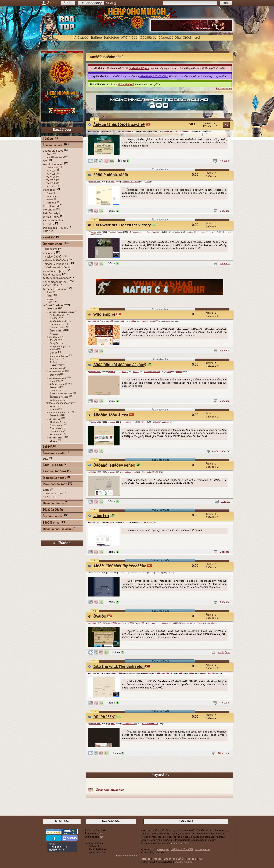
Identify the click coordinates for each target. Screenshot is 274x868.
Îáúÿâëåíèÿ (148, 38)
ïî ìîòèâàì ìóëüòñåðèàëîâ (59, 403)
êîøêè (155, 131)
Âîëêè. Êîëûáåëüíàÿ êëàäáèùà (120, 566)
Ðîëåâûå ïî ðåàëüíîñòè (56, 278)
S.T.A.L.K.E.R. (56, 431)
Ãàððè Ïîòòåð (57, 315)
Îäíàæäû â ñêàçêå (59, 397)
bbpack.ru (168, 573)
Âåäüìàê (54, 334)
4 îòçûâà (225, 264)
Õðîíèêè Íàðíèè (58, 328)
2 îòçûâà (225, 211)
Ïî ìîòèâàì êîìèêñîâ (56, 438)
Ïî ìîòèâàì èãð (53, 419)
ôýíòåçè (126, 523)
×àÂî (197, 38)
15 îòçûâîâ (224, 652)
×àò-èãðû (49, 238)
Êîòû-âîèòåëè (175, 232)
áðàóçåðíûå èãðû (53, 151)
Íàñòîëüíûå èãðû (54, 453)
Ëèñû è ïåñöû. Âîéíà (111, 175)
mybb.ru (112, 182)
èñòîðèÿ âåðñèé (183, 862)
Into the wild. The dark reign (119, 667)
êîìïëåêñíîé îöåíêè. (181, 843)
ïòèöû (200, 131)
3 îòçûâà (225, 351)
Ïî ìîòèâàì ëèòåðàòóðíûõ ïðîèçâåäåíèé (146, 232)
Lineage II (49, 190)
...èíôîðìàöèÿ (53, 168)
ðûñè (208, 131)
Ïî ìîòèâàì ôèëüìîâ (55, 372)
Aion (46, 161)
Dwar (49, 154)
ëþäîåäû (157, 573)
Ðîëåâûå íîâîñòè (53, 503)
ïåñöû (147, 182)
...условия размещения (223, 33)
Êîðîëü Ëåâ (55, 416)
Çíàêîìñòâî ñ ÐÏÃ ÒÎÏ (174, 859)
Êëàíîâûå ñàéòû (53, 516)
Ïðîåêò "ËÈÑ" (104, 717)
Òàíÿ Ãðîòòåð (57, 324)
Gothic (47, 490)
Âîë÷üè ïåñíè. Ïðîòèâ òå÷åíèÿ (119, 125)
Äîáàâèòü (82, 38)
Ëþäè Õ (54, 441)
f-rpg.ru (188, 623)
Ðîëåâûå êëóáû (53, 510)
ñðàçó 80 (51, 187)
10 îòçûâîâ (224, 753)
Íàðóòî (53, 340)
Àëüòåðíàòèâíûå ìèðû (56, 282)
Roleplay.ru (163, 849)
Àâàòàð (54, 409)
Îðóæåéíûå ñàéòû (55, 478)
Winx (53, 406)
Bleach (53, 353)
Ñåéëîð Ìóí (55, 365)
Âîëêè (49, 293)
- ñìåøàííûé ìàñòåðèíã (55, 264)
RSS (201, 859)
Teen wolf (55, 387)
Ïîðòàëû (48, 139)
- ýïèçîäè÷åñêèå (52, 257)
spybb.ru (112, 372)
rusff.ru (111, 131)
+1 (226, 125)
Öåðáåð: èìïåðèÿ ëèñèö (114, 465)
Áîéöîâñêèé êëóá (55, 157)
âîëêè (144, 131)
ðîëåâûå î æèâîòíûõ (183, 131)
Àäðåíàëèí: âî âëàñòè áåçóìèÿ (120, 365)
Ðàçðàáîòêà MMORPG (56, 228)
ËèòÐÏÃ (48, 447)
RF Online (49, 224)
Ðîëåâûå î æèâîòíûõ (54, 289)
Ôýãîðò (100, 617)
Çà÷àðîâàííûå (57, 391)
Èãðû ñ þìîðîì (50, 286)
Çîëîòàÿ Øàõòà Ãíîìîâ (182, 849)
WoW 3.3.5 (52, 174)
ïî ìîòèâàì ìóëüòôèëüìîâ (163, 673)
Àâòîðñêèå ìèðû (52, 275)
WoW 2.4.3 (52, 171)
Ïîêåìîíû (54, 362)
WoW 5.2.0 (52, 183)
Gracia (50, 200)
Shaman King (57, 369)
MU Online (49, 210)
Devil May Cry (57, 428)
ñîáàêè (166, 131)
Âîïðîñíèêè (129, 38)
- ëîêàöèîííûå (50, 250)
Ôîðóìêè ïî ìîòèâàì (116, 232)
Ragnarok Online (53, 221)
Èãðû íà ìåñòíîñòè (55, 472)
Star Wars (55, 375)
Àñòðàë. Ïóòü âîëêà (111, 415)
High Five (51, 203)
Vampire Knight (58, 347)
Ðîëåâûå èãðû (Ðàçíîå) (58, 529)
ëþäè (169, 372)
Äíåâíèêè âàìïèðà (59, 384)
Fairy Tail (55, 343)
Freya (49, 193)
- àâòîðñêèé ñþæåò (55, 271)
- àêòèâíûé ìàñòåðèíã (55, 260)
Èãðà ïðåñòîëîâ (58, 400)
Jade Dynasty (51, 213)
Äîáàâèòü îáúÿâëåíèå (110, 790)
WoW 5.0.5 (52, 180)
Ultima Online (51, 217)
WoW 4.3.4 (52, 177)
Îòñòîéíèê (111, 38)
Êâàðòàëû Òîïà (170, 38)
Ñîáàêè (50, 296)
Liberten (101, 516)
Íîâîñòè (96, 38)
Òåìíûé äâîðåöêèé (59, 356)
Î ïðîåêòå (145, 859)
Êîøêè (49, 302)
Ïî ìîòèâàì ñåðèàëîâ (56, 378)
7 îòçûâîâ (225, 161)
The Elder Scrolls (59, 422)
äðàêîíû (131, 623)
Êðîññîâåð (52, 309)
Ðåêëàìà (192, 859)
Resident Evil (57, 435)
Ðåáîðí (53, 350)
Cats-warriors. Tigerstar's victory (122, 225)
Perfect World (51, 206)
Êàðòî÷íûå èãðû (53, 465)
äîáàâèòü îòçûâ (221, 451)
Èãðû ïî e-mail (52, 523)
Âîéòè (68, 3)
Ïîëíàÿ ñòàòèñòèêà (127, 856)
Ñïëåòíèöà (55, 381)
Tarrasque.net (203, 849)
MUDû (47, 231)
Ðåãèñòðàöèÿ (91, 3)
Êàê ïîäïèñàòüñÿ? (224, 89)
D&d (46, 459)
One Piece (55, 359)
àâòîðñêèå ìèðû (129, 131)
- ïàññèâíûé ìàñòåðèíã (56, 268)
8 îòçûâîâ (224, 703)
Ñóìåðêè (54, 318)
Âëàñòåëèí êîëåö (59, 321)
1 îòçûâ (226, 502)
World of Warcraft (53, 164)
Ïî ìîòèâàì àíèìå (54, 337)
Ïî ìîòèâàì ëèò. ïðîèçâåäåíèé (60, 312)
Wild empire (104, 315)
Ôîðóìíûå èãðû (95, 131)
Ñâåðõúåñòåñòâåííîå (61, 394)
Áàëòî (147, 673)
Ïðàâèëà (157, 859)
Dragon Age (56, 425)
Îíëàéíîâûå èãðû (53, 145)
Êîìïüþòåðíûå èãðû (55, 485)
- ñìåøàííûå (49, 253)
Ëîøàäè (179, 372)
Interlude (51, 197)
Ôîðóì (187, 38)
